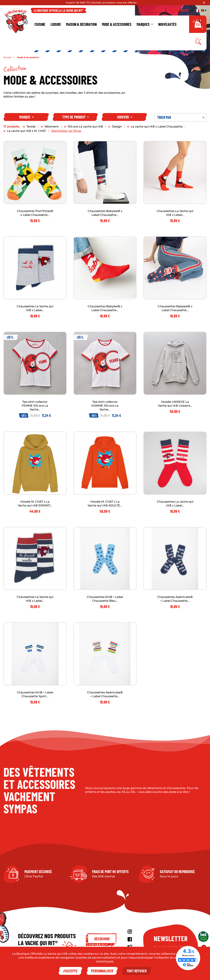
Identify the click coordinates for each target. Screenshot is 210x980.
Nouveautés (167, 27)
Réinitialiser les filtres (66, 134)
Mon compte (179, 14)
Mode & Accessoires (117, 27)
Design (117, 130)
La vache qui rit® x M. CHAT (26, 134)
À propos (157, 14)
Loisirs (56, 27)
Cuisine (40, 27)
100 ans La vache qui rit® (85, 130)
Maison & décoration (81, 27)
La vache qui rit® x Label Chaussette (157, 130)
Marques (145, 27)
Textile (31, 130)
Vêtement (52, 130)
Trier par (181, 120)
